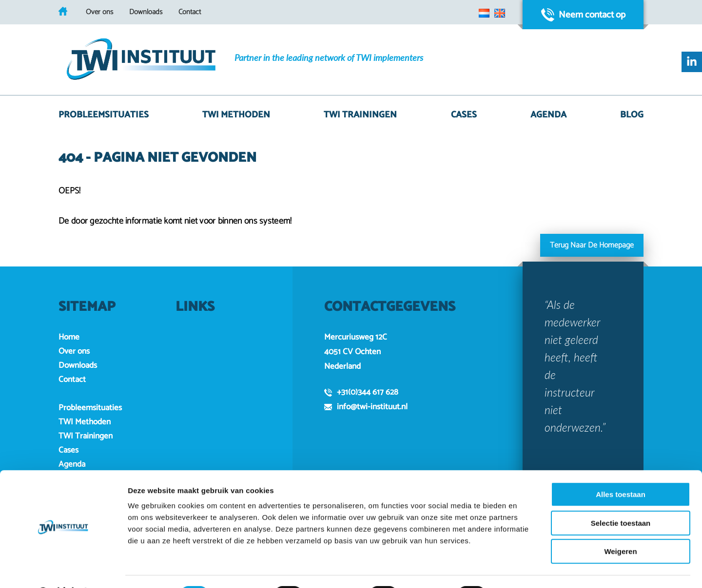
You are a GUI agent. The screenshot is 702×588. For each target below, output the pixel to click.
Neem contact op (583, 15)
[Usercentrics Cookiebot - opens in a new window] (63, 569)
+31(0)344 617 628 (361, 392)
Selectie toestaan (621, 498)
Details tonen (527, 569)
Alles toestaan (621, 469)
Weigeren (620, 526)
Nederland (342, 366)
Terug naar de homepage (592, 245)
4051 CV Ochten (352, 352)
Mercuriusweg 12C (356, 337)
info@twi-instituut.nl (366, 407)
